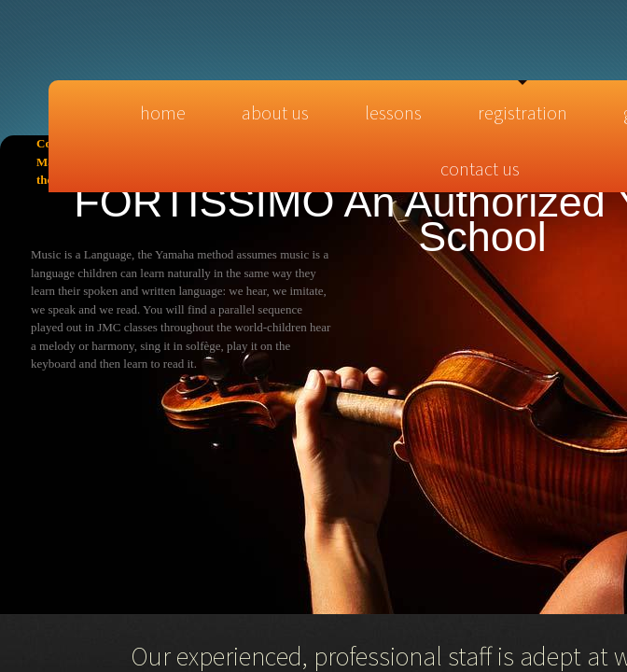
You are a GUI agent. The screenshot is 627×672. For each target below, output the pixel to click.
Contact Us (480, 168)
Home (163, 112)
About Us (275, 112)
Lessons (393, 112)
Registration (522, 112)
